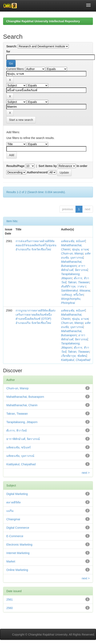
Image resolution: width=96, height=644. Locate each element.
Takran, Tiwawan (78, 282)
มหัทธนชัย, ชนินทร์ (73, 241)
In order (82, 166)
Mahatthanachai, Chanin (22, 405)
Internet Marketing (18, 553)
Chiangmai (13, 519)
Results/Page (15, 166)
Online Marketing (17, 570)
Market (11, 561)
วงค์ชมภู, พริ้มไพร (72, 295)
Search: (12, 46)
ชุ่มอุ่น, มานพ (80, 249)
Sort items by (48, 166)
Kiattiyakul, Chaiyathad (75, 360)
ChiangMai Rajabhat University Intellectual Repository (43, 21)
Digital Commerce (18, 528)
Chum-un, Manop (72, 253)
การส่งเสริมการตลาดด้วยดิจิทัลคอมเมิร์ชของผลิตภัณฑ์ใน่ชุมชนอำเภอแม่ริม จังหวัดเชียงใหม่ (36, 245)
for (8, 51)
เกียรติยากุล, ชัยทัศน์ (74, 356)
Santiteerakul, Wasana (75, 290)
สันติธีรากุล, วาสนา (73, 286)
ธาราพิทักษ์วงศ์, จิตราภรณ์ (23, 439)
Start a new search (21, 120)
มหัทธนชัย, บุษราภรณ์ (20, 456)
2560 (10, 608)
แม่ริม (10, 511)
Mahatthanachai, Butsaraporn (25, 397)
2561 (10, 600)
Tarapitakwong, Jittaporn (22, 422)
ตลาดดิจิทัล (14, 502)
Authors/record (37, 172)
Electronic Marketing (19, 545)
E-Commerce (15, 536)
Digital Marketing (17, 494)
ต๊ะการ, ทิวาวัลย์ (17, 430)
